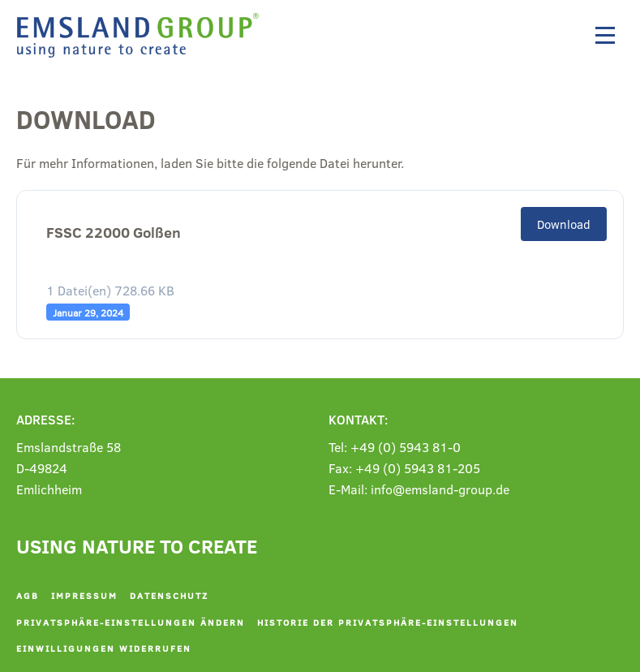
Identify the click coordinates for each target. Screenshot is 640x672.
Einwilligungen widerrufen (104, 648)
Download (564, 224)
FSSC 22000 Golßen (114, 233)
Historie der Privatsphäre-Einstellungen (388, 622)
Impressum (84, 595)
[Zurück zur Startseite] (142, 35)
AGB (28, 595)
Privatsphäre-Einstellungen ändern (131, 622)
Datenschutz (169, 595)
